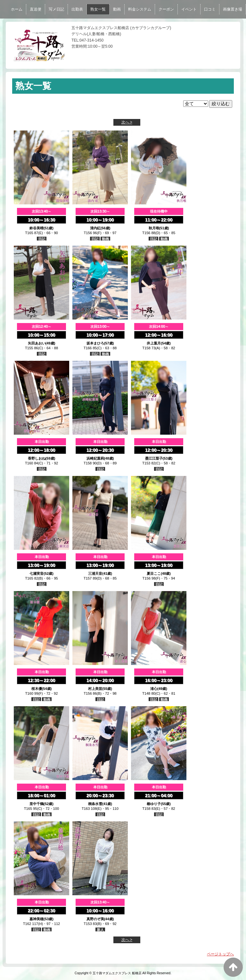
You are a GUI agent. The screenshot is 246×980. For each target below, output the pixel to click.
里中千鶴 (37, 804)
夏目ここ (154, 573)
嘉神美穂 (37, 919)
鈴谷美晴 (37, 228)
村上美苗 (95, 689)
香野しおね (37, 458)
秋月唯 (154, 228)
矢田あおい (37, 343)
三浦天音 (95, 573)
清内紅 (95, 228)
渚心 (154, 689)
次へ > (127, 122)
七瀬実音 (37, 573)
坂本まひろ (95, 343)
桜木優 (37, 689)
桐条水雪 (95, 804)
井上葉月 (154, 343)
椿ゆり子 (154, 804)
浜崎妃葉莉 (95, 458)
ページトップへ (220, 954)
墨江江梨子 (154, 458)
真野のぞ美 (95, 919)
